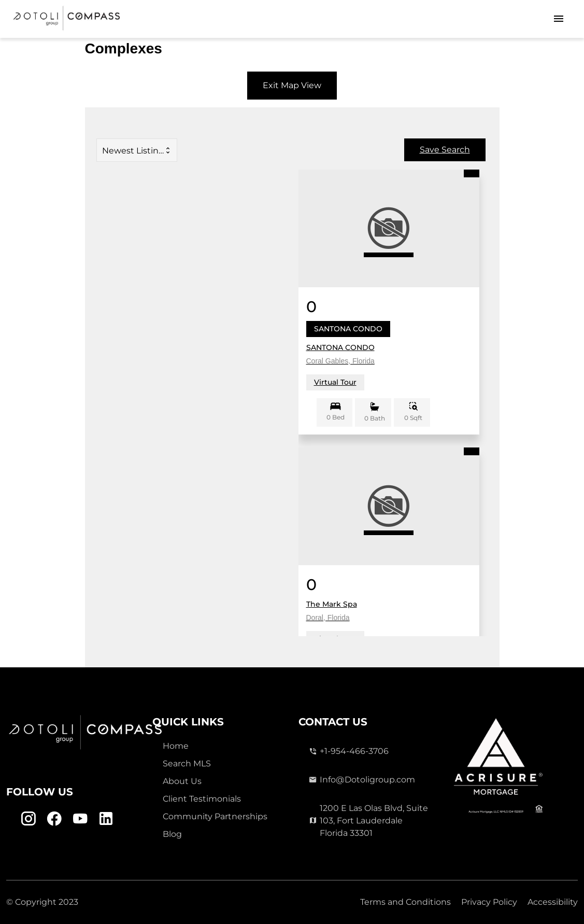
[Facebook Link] (54, 819)
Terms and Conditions (405, 902)
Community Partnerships (215, 816)
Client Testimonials (202, 799)
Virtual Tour (335, 382)
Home (176, 746)
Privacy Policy (489, 902)
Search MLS (187, 764)
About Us (182, 781)
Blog (172, 834)
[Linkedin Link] (106, 819)
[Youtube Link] (80, 819)
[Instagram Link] (28, 819)
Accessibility (553, 902)
